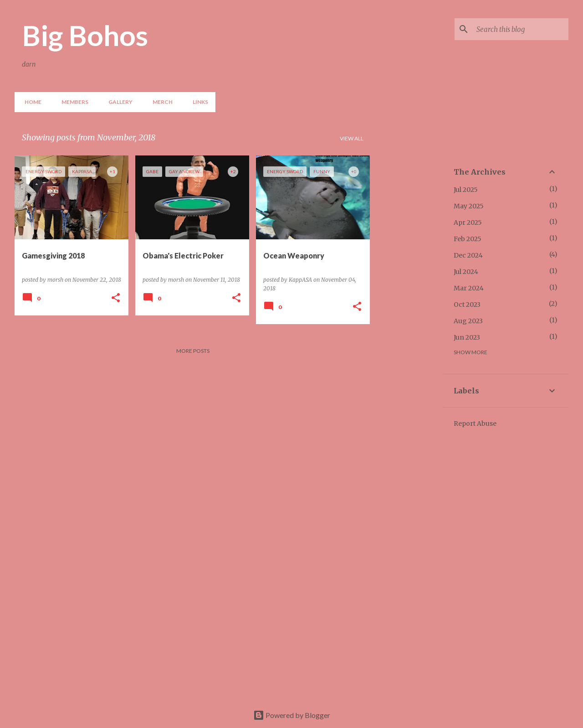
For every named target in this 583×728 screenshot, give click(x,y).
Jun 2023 (467, 337)
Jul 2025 (466, 190)
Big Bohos (85, 35)
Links (198, 102)
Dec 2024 (468, 255)
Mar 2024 (469, 288)
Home (30, 102)
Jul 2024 (466, 272)
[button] (116, 298)
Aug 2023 (468, 321)
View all (352, 138)
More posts (193, 351)
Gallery (118, 102)
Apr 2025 (468, 222)
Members (72, 102)
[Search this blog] (521, 29)
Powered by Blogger (292, 715)
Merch (160, 102)
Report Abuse (475, 423)
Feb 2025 (468, 239)
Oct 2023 (467, 305)
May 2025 (469, 206)
